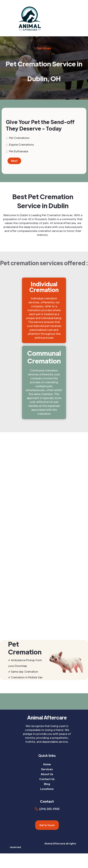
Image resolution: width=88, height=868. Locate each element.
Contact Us (47, 779)
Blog (47, 784)
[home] (40, 18)
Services (47, 769)
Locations (47, 789)
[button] (86, 18)
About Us (47, 774)
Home (47, 764)
